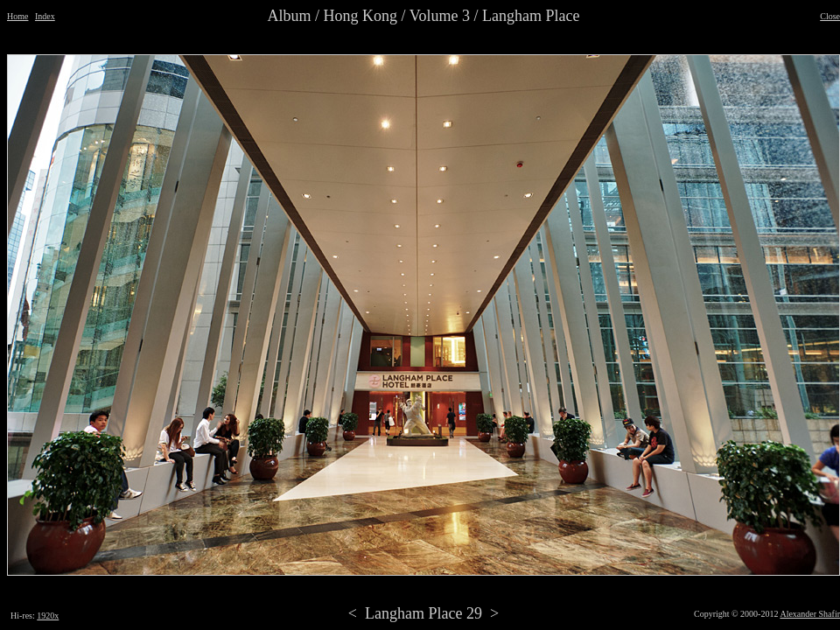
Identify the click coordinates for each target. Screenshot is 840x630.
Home (17, 16)
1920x (48, 616)
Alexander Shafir (810, 614)
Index (45, 16)
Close (830, 16)
